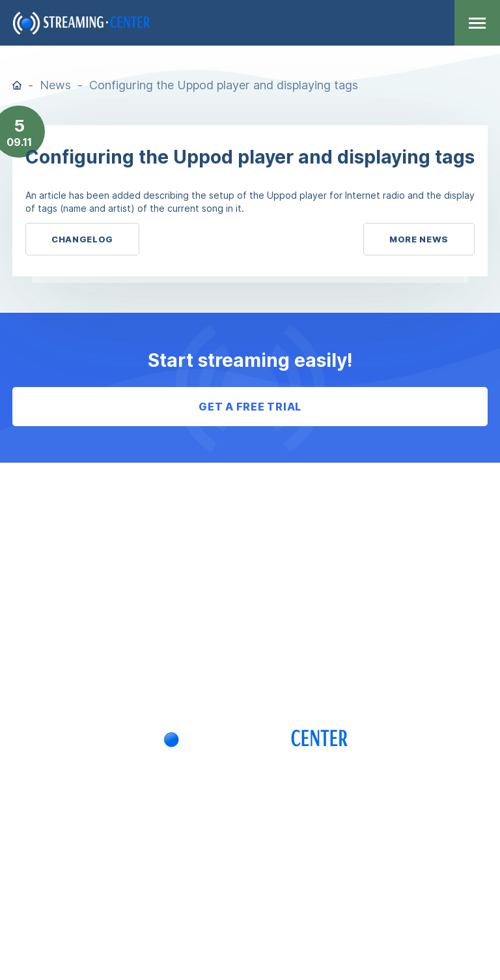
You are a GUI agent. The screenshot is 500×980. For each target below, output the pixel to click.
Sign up (250, 678)
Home (17, 85)
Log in (250, 646)
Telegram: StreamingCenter (178, 860)
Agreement (250, 515)
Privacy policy (250, 613)
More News (419, 239)
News (55, 85)
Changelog (82, 239)
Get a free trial (250, 407)
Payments (250, 581)
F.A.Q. (250, 548)
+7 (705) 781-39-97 (250, 826)
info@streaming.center (354, 860)
